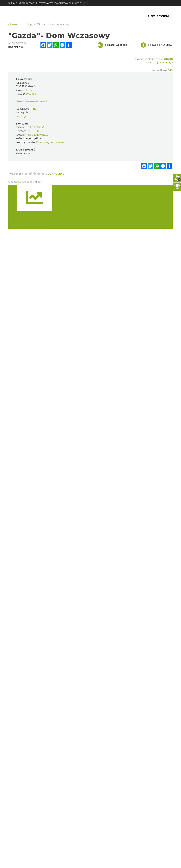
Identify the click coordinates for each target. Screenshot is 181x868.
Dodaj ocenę (55, 174)
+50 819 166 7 (35, 131)
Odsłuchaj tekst (112, 45)
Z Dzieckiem (158, 16)
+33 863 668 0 (35, 127)
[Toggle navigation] (85, 3)
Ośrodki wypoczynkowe (51, 142)
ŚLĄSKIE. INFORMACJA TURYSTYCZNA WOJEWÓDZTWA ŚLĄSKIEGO (45, 3)
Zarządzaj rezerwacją (159, 62)
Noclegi (21, 116)
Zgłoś (168, 59)
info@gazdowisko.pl (37, 135)
